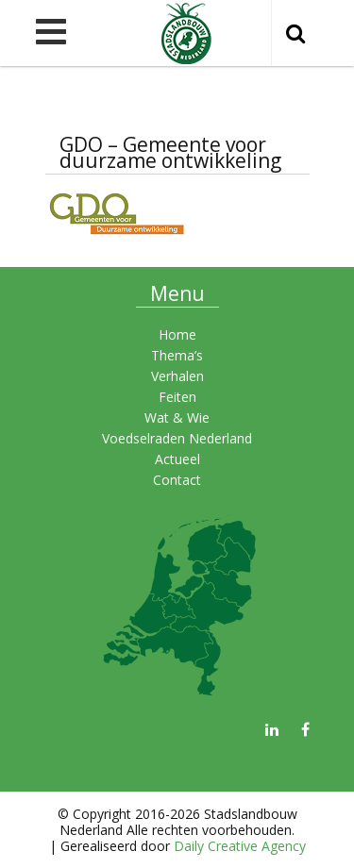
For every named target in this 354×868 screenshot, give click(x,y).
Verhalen (177, 376)
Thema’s (177, 355)
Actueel (177, 459)
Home (177, 334)
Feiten (177, 397)
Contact (177, 480)
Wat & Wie (177, 417)
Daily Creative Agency (240, 846)
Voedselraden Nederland (177, 438)
